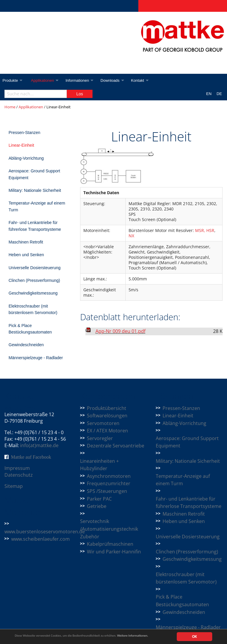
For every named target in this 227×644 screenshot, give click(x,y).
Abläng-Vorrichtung (26, 158)
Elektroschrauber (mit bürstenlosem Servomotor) (33, 309)
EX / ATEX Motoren (107, 431)
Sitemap (14, 486)
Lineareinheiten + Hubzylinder (99, 465)
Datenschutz (19, 475)
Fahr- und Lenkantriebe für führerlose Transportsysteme (35, 226)
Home (10, 107)
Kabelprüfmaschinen (110, 544)
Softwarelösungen (107, 416)
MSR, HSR (205, 230)
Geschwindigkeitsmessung (33, 293)
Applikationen (44, 80)
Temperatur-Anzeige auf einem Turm (37, 206)
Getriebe (97, 506)
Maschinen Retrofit (26, 242)
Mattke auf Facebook (31, 457)
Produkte (10, 80)
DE (219, 94)
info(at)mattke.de (39, 445)
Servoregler (100, 438)
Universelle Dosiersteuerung (35, 268)
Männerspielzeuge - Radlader (36, 358)
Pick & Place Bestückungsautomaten (30, 329)
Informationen (80, 80)
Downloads (114, 80)
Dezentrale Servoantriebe (116, 446)
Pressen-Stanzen (24, 133)
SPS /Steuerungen (107, 491)
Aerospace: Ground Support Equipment (34, 174)
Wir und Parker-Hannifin (114, 552)
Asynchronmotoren (109, 476)
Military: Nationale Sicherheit (35, 190)
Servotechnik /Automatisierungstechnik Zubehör (109, 529)
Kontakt (143, 80)
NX (131, 236)
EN (209, 94)
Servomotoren (103, 423)
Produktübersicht (107, 408)
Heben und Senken (26, 255)
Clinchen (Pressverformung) (34, 280)
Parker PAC (99, 499)
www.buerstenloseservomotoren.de (45, 532)
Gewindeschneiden (26, 345)
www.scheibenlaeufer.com (40, 539)
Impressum (17, 468)
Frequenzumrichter (109, 483)
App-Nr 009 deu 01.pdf (120, 331)
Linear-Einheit (21, 145)
